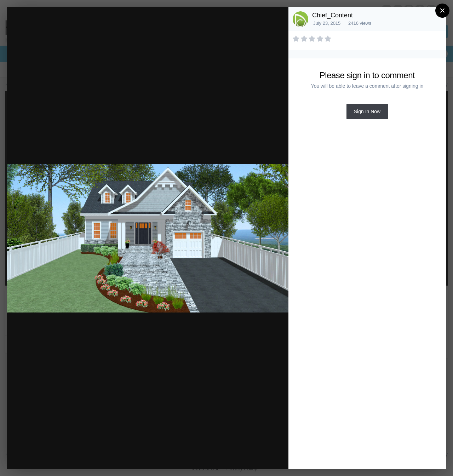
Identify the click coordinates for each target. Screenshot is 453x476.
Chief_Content (332, 15)
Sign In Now (367, 111)
